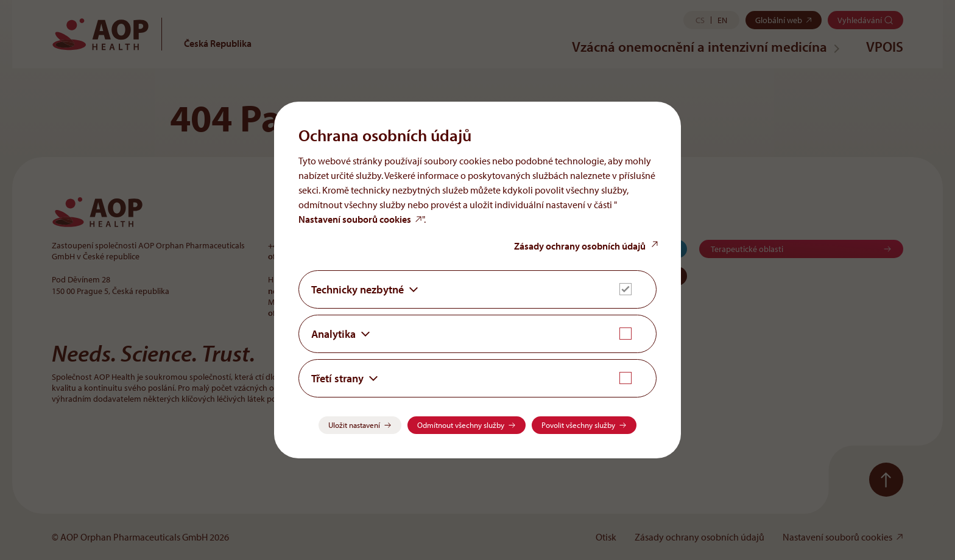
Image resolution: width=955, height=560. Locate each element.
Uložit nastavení (354, 425)
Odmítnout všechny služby (461, 425)
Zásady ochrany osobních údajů (580, 246)
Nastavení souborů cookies (355, 219)
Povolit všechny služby (578, 425)
